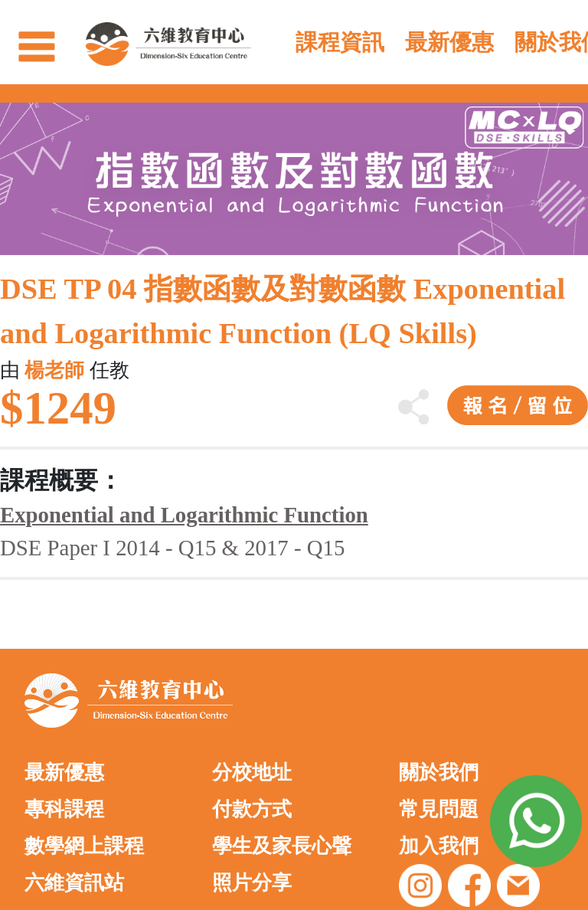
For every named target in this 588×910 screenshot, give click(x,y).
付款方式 (252, 809)
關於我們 (439, 773)
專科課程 (64, 809)
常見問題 (439, 809)
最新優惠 (64, 773)
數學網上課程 (84, 846)
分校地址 (252, 773)
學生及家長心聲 (282, 846)
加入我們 (439, 846)
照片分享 (252, 883)
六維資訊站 (74, 883)
